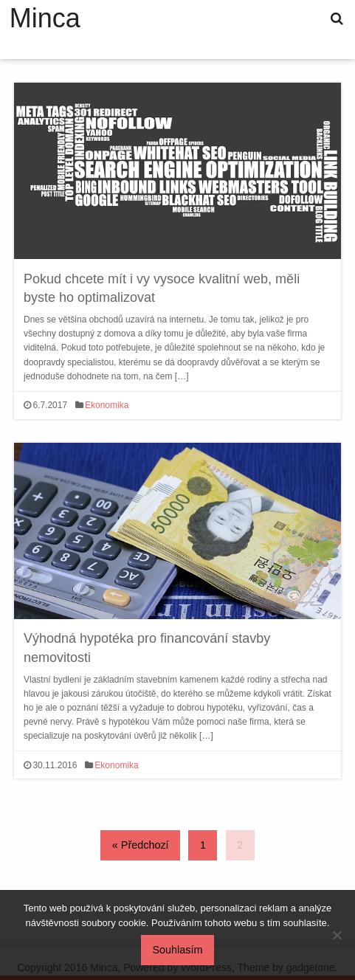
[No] (337, 935)
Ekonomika (107, 405)
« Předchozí (141, 845)
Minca (45, 18)
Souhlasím (178, 950)
